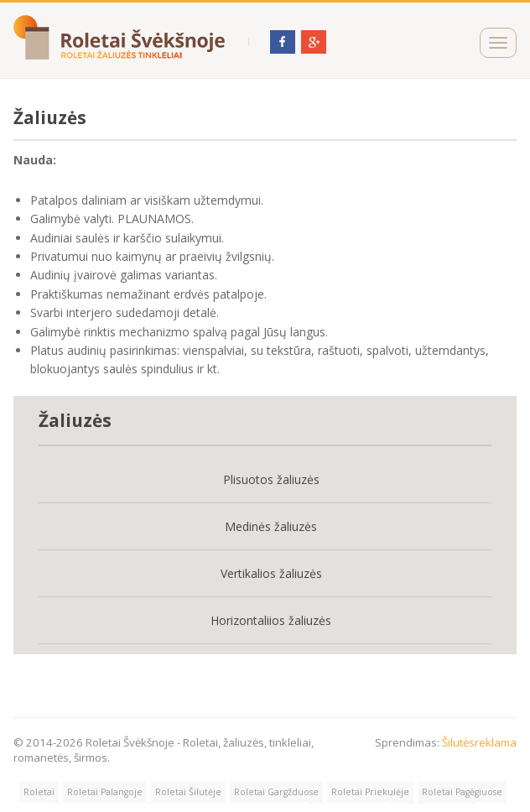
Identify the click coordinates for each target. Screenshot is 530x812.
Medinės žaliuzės (271, 526)
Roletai (39, 792)
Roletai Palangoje (105, 792)
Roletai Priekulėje (370, 792)
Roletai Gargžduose (276, 792)
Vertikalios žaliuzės (271, 573)
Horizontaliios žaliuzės (271, 620)
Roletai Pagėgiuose (462, 792)
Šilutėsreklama (479, 742)
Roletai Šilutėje (188, 792)
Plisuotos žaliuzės (271, 479)
